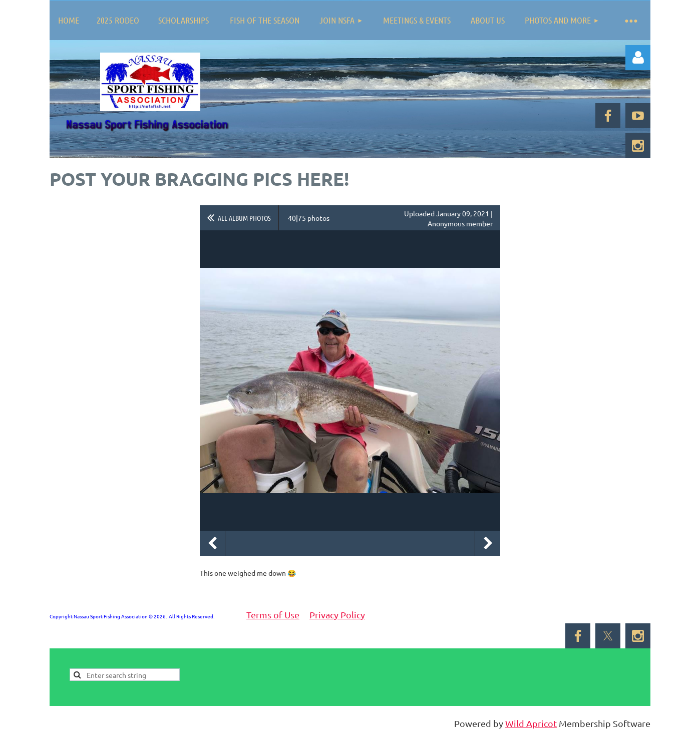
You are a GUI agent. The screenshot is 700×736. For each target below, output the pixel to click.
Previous (212, 543)
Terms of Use (273, 615)
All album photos (244, 218)
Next (488, 543)
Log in (638, 58)
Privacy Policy (337, 615)
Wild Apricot (531, 723)
